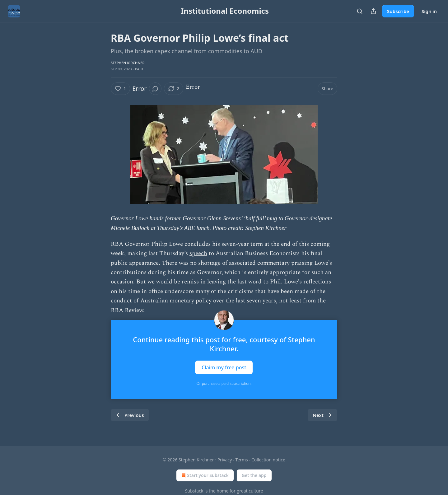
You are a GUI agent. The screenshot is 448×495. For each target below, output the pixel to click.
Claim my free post (224, 367)
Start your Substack (204, 475)
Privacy (225, 460)
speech (198, 253)
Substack (194, 491)
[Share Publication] (373, 11)
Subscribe (398, 11)
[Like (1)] (120, 89)
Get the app (254, 475)
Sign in (429, 11)
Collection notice (268, 460)
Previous (130, 415)
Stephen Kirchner (128, 63)
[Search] (360, 11)
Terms (242, 460)
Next (322, 415)
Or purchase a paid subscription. (224, 383)
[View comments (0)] (155, 89)
